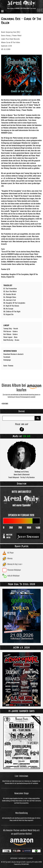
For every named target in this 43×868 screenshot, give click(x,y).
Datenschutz (23, 858)
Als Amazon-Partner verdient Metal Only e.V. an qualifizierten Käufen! (22, 832)
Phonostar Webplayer (14, 570)
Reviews (5, 404)
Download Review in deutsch (13, 354)
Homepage (7, 360)
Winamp (10, 559)
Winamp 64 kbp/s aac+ (15, 564)
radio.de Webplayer (13, 576)
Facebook (7, 357)
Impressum (14, 858)
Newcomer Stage (22, 793)
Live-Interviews (21, 776)
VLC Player (10, 553)
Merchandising (22, 813)
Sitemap (30, 858)
